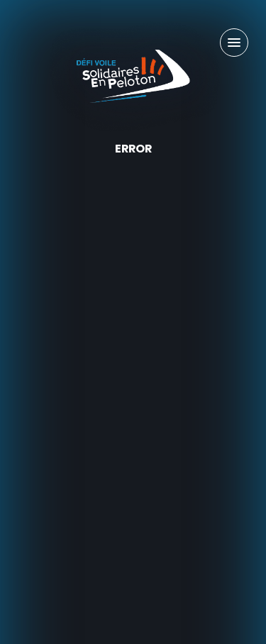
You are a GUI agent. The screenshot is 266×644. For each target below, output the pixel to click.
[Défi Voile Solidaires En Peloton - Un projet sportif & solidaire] (133, 76)
